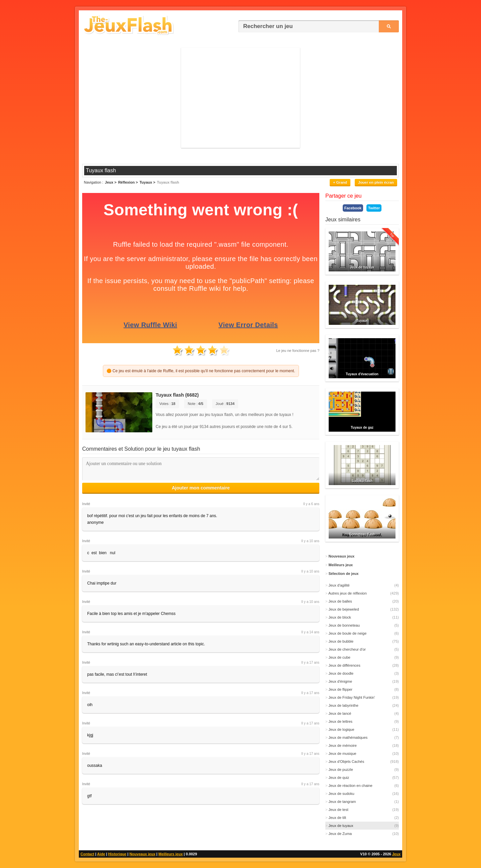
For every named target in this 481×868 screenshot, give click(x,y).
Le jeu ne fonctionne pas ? (298, 351)
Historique (117, 854)
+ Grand (340, 182)
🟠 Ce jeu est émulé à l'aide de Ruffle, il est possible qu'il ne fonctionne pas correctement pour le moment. (201, 371)
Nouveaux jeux (142, 854)
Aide (101, 854)
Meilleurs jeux (171, 854)
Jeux (396, 854)
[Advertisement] (240, 98)
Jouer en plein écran (376, 182)
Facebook (353, 208)
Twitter (374, 208)
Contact (87, 854)
